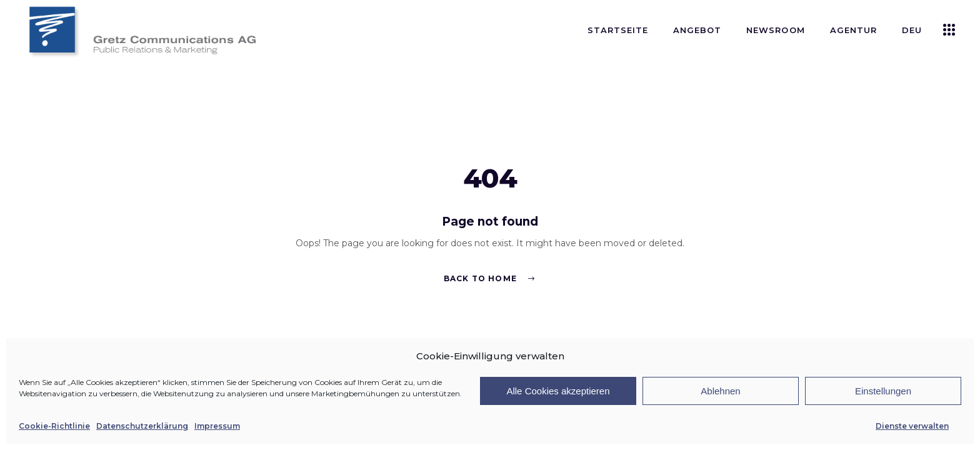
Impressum (217, 426)
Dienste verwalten (912, 426)
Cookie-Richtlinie (54, 426)
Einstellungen (883, 391)
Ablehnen (720, 391)
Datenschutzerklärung (142, 426)
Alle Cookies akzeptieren (558, 391)
